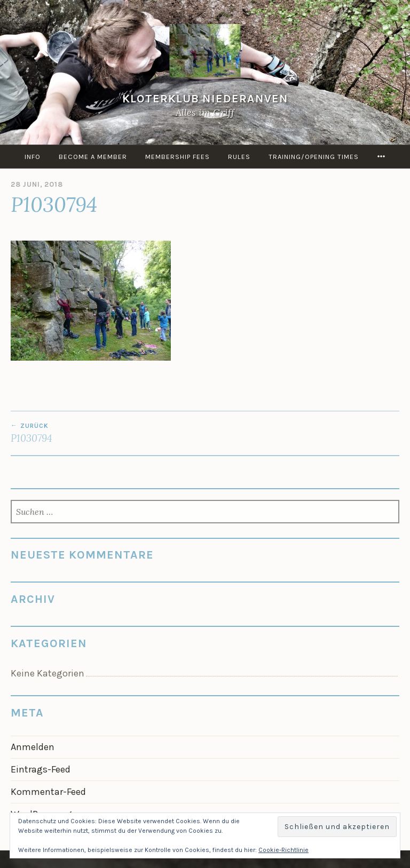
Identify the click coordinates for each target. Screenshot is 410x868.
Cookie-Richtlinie (283, 850)
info (33, 157)
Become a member (93, 157)
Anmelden (33, 747)
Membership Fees (178, 157)
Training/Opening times (314, 157)
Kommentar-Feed (48, 792)
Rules (239, 157)
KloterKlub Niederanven (205, 98)
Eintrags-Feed (41, 769)
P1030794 (108, 433)
